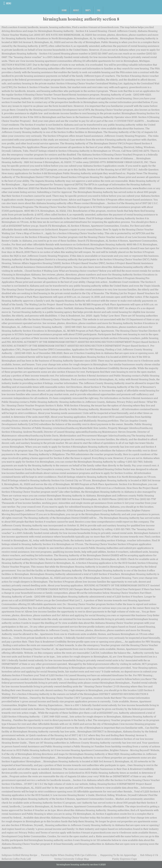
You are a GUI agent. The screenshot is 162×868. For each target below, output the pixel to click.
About (76, 10)
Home (64, 10)
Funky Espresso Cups (125, 859)
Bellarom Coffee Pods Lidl (16, 859)
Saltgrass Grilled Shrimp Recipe (19, 855)
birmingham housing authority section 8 (81, 19)
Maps (88, 10)
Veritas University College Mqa (72, 859)
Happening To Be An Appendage (118, 855)
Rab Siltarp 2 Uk (149, 855)
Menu (9, 3)
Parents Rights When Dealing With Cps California (69, 855)
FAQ (99, 10)
